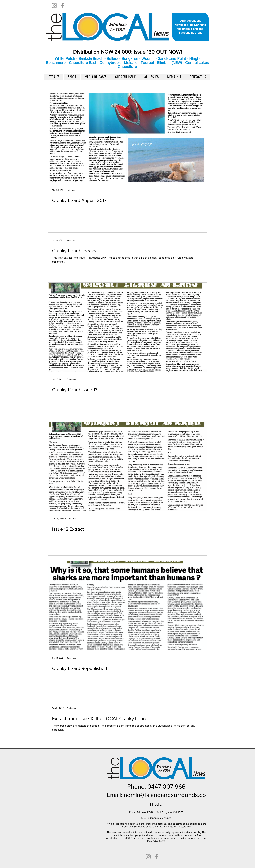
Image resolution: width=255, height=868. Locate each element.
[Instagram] (54, 5)
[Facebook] (63, 5)
